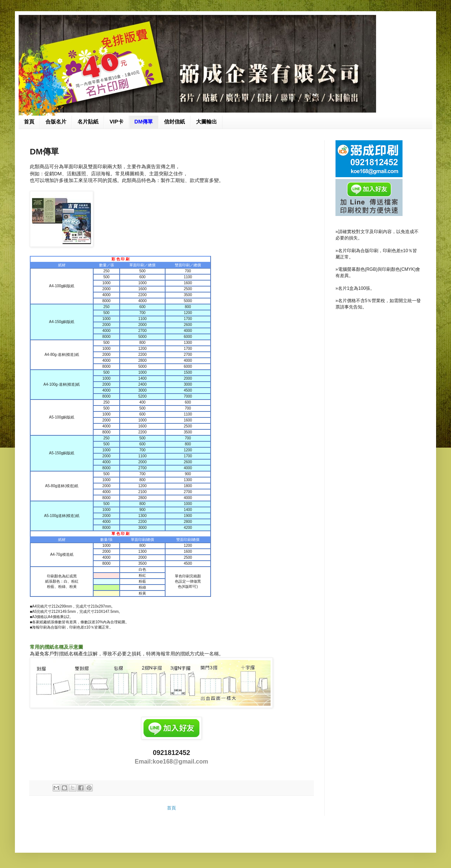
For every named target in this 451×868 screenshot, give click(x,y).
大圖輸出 (206, 122)
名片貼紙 (88, 122)
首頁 (29, 122)
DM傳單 (144, 122)
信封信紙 (174, 122)
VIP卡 (116, 122)
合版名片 (56, 122)
